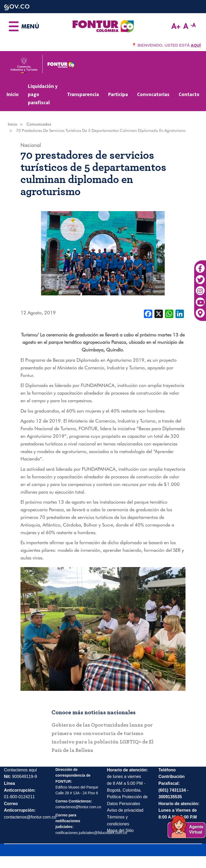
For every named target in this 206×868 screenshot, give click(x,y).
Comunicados (39, 124)
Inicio (13, 94)
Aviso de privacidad (125, 810)
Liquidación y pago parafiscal (43, 94)
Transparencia (83, 94)
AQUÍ (196, 45)
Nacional (31, 145)
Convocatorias (153, 94)
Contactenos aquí (20, 770)
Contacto (189, 94)
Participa (118, 94)
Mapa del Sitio (120, 831)
